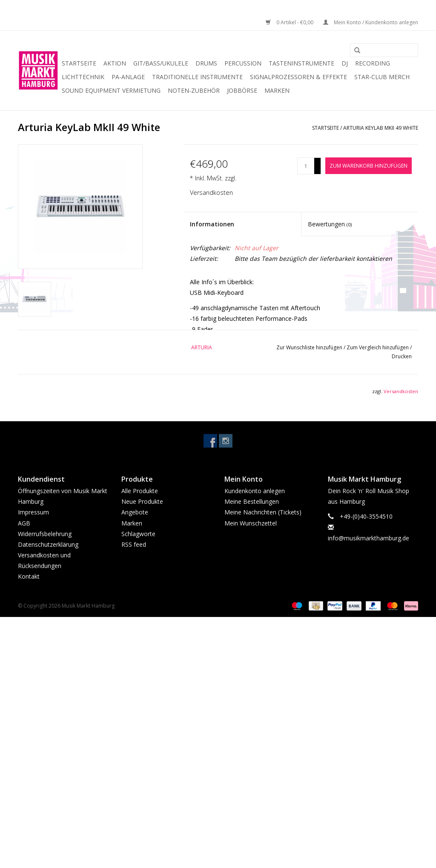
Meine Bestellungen (252, 501)
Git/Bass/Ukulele (161, 63)
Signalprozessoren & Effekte (298, 77)
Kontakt (29, 576)
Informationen (212, 224)
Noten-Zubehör (194, 90)
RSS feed (134, 544)
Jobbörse (242, 90)
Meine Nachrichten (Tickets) (263, 512)
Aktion (115, 63)
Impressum (33, 512)
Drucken (402, 356)
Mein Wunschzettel (251, 523)
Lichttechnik (83, 77)
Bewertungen (330, 224)
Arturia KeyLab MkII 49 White (381, 128)
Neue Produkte (142, 501)
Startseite (79, 63)
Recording (373, 63)
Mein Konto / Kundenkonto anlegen (371, 22)
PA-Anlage (128, 77)
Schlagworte (138, 534)
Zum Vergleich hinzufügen (378, 347)
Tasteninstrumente (301, 63)
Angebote (135, 512)
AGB (24, 523)
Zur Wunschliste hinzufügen (310, 347)
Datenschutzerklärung (48, 544)
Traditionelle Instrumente (197, 77)
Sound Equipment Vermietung (111, 90)
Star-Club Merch (382, 77)
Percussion (243, 63)
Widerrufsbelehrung (45, 534)
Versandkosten (211, 193)
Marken (277, 90)
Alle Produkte (140, 491)
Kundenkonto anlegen (255, 491)
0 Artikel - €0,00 (290, 22)
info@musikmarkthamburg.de (369, 538)
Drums (206, 63)
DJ (345, 63)
